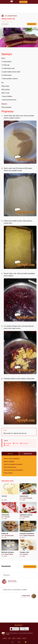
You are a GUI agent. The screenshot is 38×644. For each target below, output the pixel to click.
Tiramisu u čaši (28, 548)
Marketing (30, 633)
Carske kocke (28, 492)
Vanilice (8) (10, 530)
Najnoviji (10, 454)
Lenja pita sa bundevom (28, 530)
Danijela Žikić (26, 596)
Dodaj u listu (32, 24)
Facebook (5, 638)
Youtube (14, 638)
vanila (7, 445)
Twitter (9, 638)
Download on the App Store (14, 629)
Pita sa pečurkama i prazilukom (13, 470)
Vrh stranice (18, 625)
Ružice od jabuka (9, 461)
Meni (19, 642)
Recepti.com (3, 634)
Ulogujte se (23, 2)
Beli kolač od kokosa (10, 548)
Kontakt (8, 634)
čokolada (9, 443)
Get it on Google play (24, 629)
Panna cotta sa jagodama (12, 459)
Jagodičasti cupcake (28, 511)
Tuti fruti (10, 492)
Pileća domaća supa (10, 467)
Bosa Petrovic (13, 16)
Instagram (19, 638)
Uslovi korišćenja (23, 633)
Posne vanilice (8, 473)
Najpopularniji (28, 454)
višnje (17, 443)
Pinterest (24, 638)
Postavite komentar (30, 567)
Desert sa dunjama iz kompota (13, 464)
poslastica (25, 443)
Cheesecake (10, 511)
